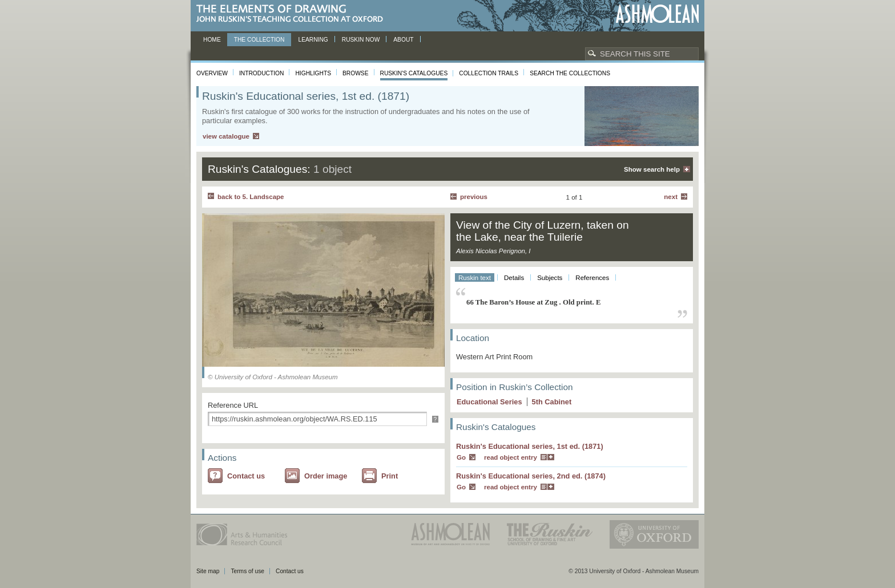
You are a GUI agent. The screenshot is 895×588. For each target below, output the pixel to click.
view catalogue (226, 136)
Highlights (313, 73)
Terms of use (247, 571)
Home (212, 40)
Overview (212, 73)
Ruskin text (475, 278)
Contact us (246, 476)
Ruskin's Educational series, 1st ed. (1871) (530, 446)
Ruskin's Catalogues (414, 73)
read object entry (511, 457)
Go (461, 457)
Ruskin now (361, 40)
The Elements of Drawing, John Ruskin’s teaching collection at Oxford (293, 14)
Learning (313, 40)
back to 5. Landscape (251, 197)
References (592, 278)
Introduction (261, 73)
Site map (208, 571)
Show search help (652, 169)
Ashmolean (657, 14)
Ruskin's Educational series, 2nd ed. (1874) (531, 476)
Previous (474, 197)
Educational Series (489, 402)
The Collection (259, 40)
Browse (356, 73)
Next (671, 197)
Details (514, 278)
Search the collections (570, 73)
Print (390, 476)
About (403, 40)
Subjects (550, 278)
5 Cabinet (552, 402)
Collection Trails (489, 73)
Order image (326, 476)
